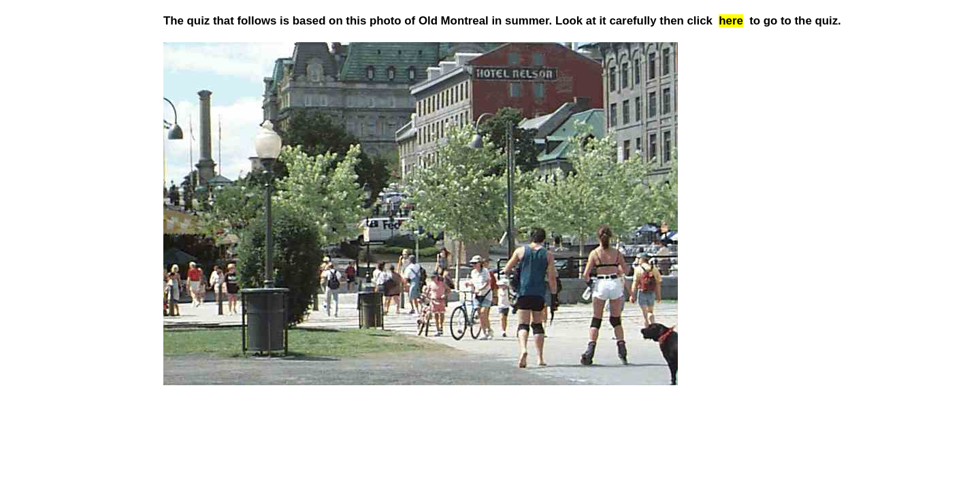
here (731, 21)
